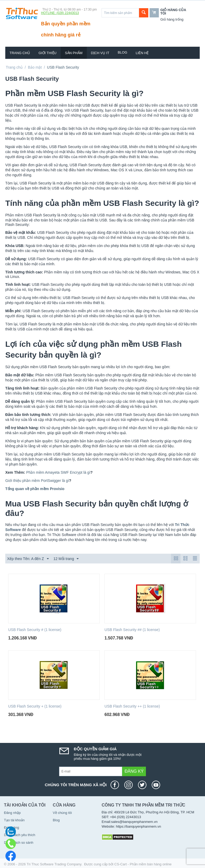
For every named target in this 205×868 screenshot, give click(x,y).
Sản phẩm (74, 53)
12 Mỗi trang (66, 559)
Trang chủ (20, 53)
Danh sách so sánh (19, 843)
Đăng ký (134, 771)
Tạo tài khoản (14, 820)
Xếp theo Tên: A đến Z (28, 559)
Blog (122, 52)
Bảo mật (35, 67)
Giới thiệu (47, 53)
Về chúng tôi (62, 813)
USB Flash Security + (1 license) (35, 706)
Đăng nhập (12, 813)
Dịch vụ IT (100, 53)
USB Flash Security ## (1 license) (132, 630)
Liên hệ (142, 53)
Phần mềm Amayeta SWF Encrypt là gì (58, 472)
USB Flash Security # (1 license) (35, 630)
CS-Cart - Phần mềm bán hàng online (143, 864)
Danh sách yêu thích (20, 835)
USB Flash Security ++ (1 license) (132, 706)
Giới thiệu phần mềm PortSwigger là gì (37, 481)
